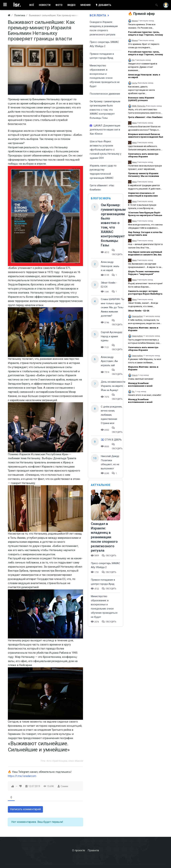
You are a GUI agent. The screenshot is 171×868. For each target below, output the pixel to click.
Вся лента (100, 15)
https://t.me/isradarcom (22, 776)
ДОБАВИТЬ (103, 5)
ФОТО (59, 5)
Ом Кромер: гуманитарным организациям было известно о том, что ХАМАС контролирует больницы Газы (105, 110)
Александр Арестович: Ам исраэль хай (109, 361)
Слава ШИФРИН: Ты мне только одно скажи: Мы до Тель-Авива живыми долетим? (113, 307)
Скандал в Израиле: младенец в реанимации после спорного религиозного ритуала (104, 537)
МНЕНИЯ (85, 5)
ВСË (32, 5)
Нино (134, 123)
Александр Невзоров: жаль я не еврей (110, 266)
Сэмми (64, 786)
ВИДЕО (71, 5)
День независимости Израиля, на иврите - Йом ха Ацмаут (113, 386)
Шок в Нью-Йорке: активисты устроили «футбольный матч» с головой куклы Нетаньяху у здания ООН (105, 150)
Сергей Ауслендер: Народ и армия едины (112, 336)
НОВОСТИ (45, 5)
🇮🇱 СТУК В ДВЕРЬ (111, 440)
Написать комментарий (25, 809)
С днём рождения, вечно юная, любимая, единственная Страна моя (111, 415)
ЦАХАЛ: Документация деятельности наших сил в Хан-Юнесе (105, 130)
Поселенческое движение (105, 94)
